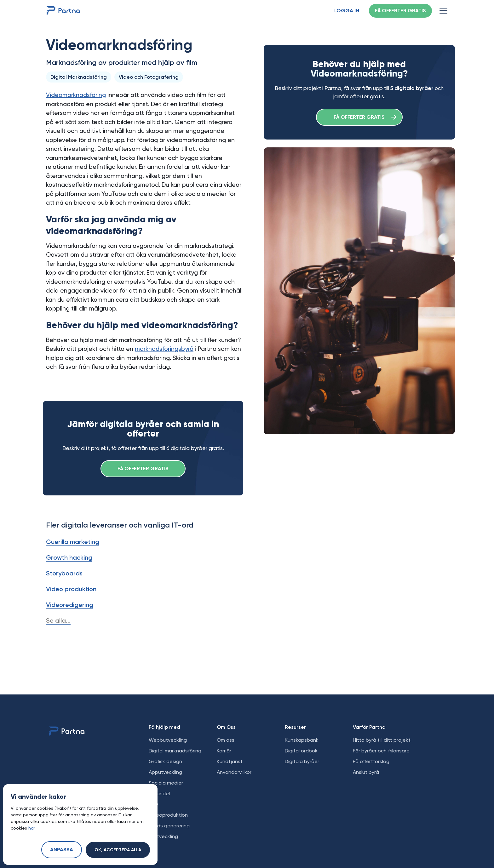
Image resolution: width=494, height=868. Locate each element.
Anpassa (62, 850)
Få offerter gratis (400, 11)
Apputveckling (165, 772)
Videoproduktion (168, 815)
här (32, 828)
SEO (153, 804)
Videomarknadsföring (76, 95)
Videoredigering (70, 605)
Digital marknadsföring (175, 751)
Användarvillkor (234, 772)
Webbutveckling (168, 740)
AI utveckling (163, 836)
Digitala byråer (302, 761)
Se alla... (58, 620)
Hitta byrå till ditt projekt (382, 740)
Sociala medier (166, 783)
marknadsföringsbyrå (164, 349)
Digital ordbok (301, 751)
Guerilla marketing (73, 542)
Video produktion (71, 589)
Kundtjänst (230, 761)
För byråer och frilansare (381, 751)
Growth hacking (69, 557)
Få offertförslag (371, 761)
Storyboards (64, 573)
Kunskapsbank (302, 740)
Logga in (347, 11)
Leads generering (169, 826)
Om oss (226, 740)
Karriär (224, 751)
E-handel (159, 794)
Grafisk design (165, 761)
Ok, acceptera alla (118, 850)
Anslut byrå (366, 772)
